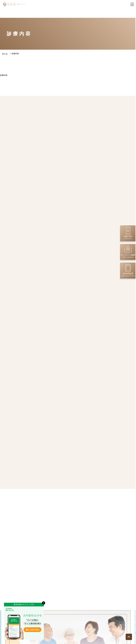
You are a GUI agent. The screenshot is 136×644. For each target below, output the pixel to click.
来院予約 (128, 233)
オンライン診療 (128, 252)
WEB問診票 (128, 270)
